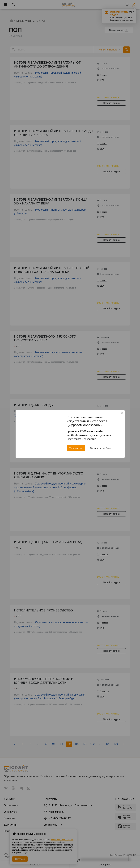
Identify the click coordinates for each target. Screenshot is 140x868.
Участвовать (76, 448)
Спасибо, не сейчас (100, 448)
